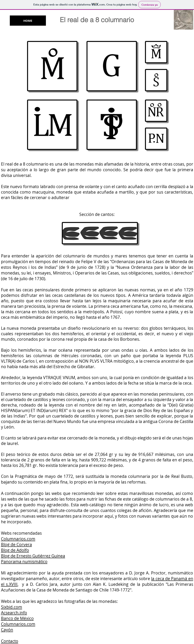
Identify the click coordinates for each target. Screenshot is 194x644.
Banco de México (17, 618)
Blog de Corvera (16, 544)
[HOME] (28, 21)
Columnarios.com (18, 539)
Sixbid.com (12, 607)
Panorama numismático (24, 562)
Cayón (7, 630)
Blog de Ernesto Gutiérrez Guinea (33, 556)
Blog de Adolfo (15, 550)
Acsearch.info (14, 613)
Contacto (10, 641)
